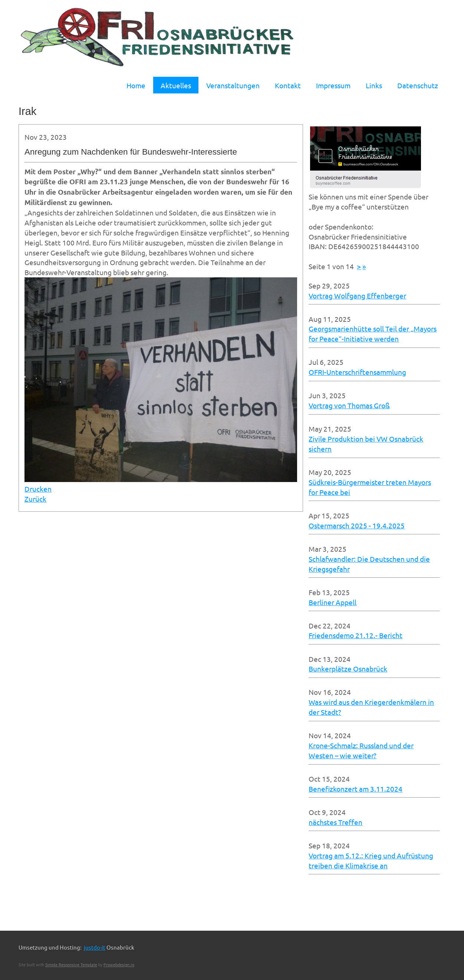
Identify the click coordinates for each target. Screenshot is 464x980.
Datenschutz (418, 85)
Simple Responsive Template (71, 964)
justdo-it (95, 947)
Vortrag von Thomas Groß (349, 405)
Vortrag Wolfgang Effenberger (357, 296)
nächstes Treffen (335, 822)
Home (136, 85)
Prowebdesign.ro (119, 964)
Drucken (38, 489)
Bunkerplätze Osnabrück (348, 669)
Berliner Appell (333, 602)
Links (374, 85)
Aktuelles (176, 85)
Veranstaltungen (233, 85)
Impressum (333, 85)
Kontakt (288, 85)
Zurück (35, 499)
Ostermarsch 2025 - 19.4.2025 (357, 525)
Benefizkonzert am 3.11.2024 (356, 789)
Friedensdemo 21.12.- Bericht (356, 635)
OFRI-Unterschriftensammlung (357, 372)
